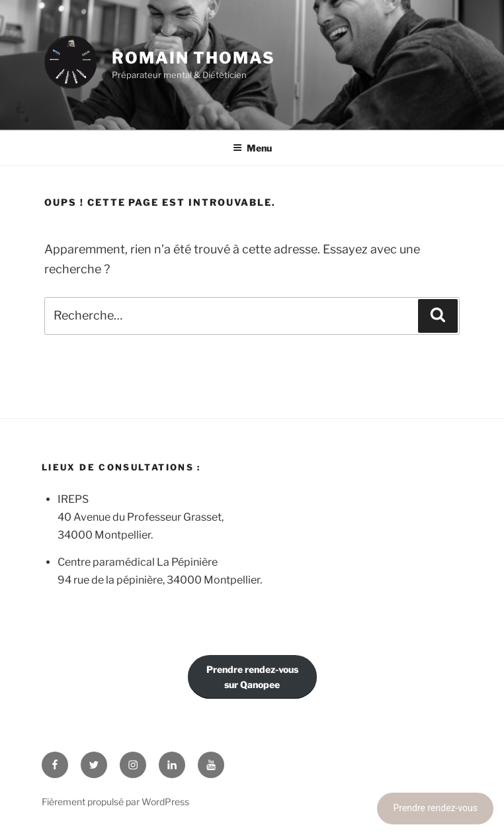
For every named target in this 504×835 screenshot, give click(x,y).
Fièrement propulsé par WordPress (115, 802)
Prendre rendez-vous (435, 808)
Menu (252, 148)
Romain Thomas (193, 58)
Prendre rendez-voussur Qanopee (252, 677)
